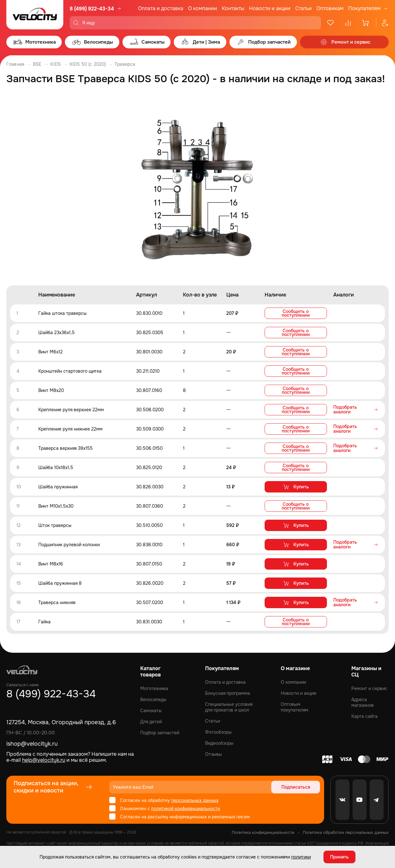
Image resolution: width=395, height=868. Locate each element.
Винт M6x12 (50, 352)
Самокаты (151, 711)
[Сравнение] (348, 23)
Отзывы (213, 754)
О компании (203, 8)
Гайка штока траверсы (63, 313)
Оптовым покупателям (295, 707)
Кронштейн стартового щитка (70, 371)
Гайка (44, 622)
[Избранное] (330, 23)
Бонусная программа (228, 693)
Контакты (233, 8)
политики (301, 857)
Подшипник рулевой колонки (69, 545)
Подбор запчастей (160, 733)
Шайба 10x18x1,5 (56, 468)
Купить (296, 487)
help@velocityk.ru (44, 760)
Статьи (304, 8)
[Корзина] (366, 23)
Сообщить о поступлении (296, 313)
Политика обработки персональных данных (346, 832)
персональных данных (195, 800)
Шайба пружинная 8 (60, 583)
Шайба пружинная (58, 487)
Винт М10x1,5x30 (56, 506)
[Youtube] (360, 800)
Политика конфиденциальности (263, 832)
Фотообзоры (218, 732)
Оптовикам (330, 8)
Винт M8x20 (51, 390)
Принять (339, 857)
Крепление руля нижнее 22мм (70, 429)
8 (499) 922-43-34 (92, 9)
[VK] (342, 800)
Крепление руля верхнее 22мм (71, 410)
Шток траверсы (55, 525)
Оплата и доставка (161, 8)
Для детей (151, 722)
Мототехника (154, 688)
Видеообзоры (219, 743)
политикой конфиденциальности (186, 809)
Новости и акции (270, 8)
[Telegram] (377, 800)
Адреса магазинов (363, 702)
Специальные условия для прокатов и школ (229, 707)
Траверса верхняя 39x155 (66, 448)
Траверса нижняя (57, 602)
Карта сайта (364, 716)
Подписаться (296, 787)
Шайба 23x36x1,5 (56, 333)
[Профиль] (382, 23)
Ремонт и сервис (369, 688)
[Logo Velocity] (35, 15)
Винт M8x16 (51, 564)
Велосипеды (153, 700)
